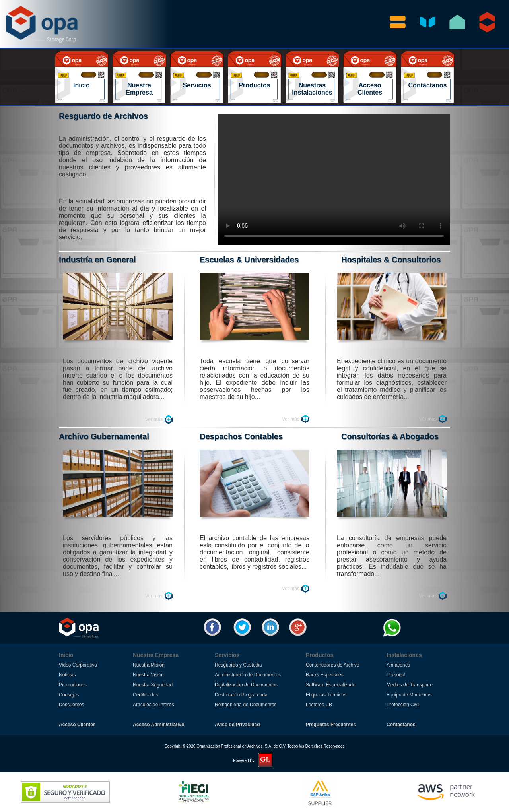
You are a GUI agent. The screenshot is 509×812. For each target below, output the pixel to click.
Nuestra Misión (149, 665)
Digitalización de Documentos (246, 685)
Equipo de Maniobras (409, 695)
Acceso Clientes (77, 725)
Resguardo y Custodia (238, 665)
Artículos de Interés (153, 705)
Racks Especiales (325, 675)
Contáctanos (401, 725)
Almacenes (398, 665)
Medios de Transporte (410, 685)
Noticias (67, 675)
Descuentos (71, 705)
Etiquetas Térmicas (326, 695)
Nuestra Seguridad (153, 685)
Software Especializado (331, 685)
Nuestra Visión (148, 675)
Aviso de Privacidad (237, 725)
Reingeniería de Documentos (246, 705)
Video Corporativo (78, 665)
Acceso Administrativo (159, 725)
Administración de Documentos (248, 675)
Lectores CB (319, 705)
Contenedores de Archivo (333, 665)
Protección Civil (403, 705)
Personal (396, 675)
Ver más (154, 419)
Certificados (145, 695)
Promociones (73, 685)
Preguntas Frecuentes (331, 725)
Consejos (69, 695)
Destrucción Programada (241, 695)
